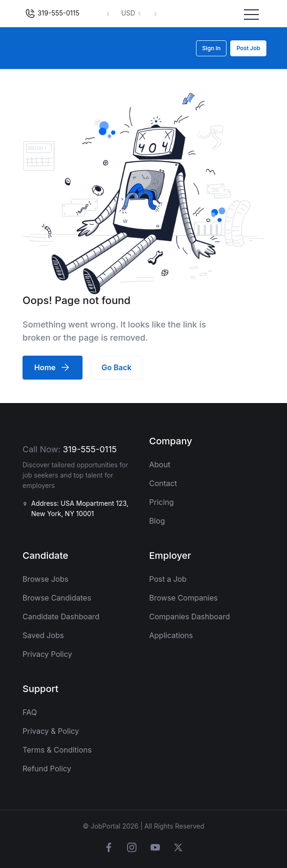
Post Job (248, 48)
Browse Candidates (57, 598)
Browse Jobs (45, 579)
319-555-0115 (52, 14)
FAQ (30, 712)
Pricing (162, 502)
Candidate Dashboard (61, 617)
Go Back (117, 367)
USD (129, 13)
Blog (157, 521)
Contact (163, 483)
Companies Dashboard (189, 617)
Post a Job (168, 579)
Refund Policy (47, 769)
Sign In (211, 48)
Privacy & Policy (51, 731)
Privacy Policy (47, 654)
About (160, 464)
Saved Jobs (43, 635)
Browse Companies (183, 598)
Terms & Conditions (57, 750)
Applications (171, 635)
